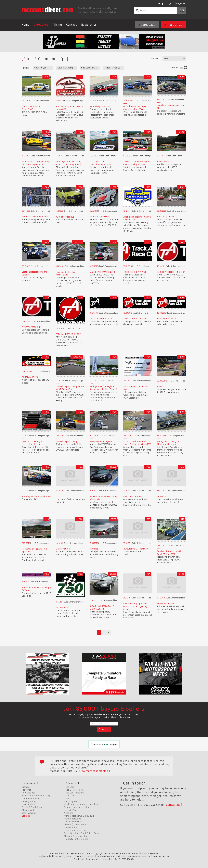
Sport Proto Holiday (133, 497)
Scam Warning (29, 813)
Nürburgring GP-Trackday (136, 549)
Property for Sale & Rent (77, 839)
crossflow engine (165, 604)
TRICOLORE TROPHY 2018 (101, 319)
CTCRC (58, 497)
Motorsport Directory (75, 830)
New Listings (28, 793)
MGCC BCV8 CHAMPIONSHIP (102, 272)
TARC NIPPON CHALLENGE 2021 (171, 272)
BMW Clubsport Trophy (67, 442)
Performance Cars (73, 822)
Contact (71, 25)
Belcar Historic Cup (166, 162)
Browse (26, 787)
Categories (41, 25)
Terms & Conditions (32, 807)
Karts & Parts (71, 810)
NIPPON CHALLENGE (167, 319)
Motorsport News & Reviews (79, 816)
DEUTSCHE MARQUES (32, 327)
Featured (26, 790)
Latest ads (147, 25)
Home (26, 25)
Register (181, 3)
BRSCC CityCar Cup (165, 217)
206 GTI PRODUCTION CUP (135, 319)
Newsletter (89, 25)
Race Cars (69, 787)
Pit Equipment (71, 801)
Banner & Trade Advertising (36, 796)
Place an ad (173, 25)
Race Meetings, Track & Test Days (81, 833)
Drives (67, 799)
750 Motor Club (63, 608)
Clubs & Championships (76, 836)
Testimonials (28, 804)
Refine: (25, 68)
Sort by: (154, 59)
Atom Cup (94, 549)
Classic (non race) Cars (76, 825)
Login (169, 3)
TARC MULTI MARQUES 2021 (68, 334)
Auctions (69, 813)
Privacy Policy (29, 801)
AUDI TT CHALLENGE (65, 217)
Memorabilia (71, 827)
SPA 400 (161, 387)
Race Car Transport (74, 793)
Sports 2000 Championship (35, 217)
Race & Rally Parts (74, 790)
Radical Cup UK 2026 (99, 107)
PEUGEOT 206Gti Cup (99, 217)
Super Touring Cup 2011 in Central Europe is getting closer (135, 607)
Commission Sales (31, 799)
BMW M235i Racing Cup (101, 442)
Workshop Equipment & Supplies (81, 804)
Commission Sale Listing (77, 807)
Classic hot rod (63, 549)
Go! (182, 11)
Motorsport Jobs (72, 819)
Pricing (57, 25)
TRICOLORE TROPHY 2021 (135, 272)
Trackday (161, 497)
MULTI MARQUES (30, 377)
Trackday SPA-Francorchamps (36, 497)
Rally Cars (69, 796)
